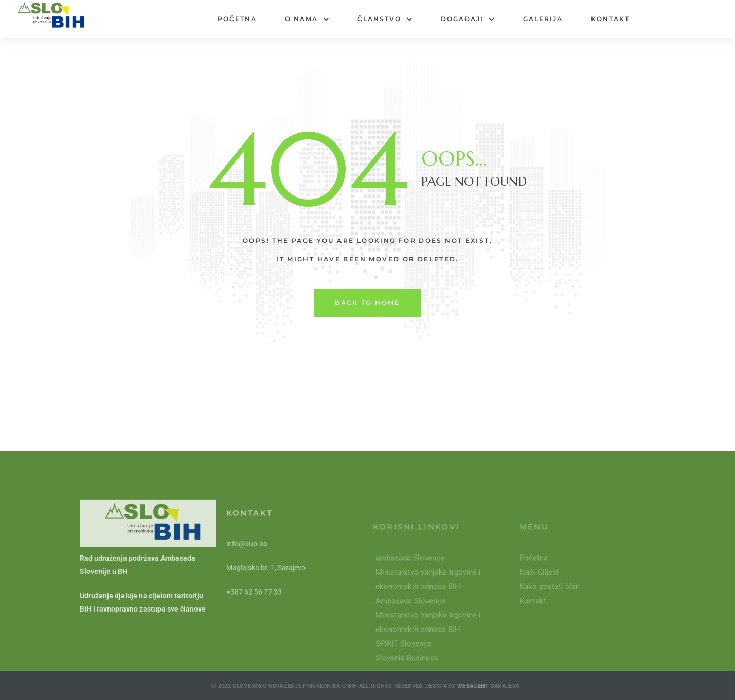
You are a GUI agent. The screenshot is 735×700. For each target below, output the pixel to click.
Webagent (474, 695)
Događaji (468, 19)
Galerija (543, 19)
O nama (307, 19)
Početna (237, 19)
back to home (368, 303)
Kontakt (610, 19)
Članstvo (385, 19)
